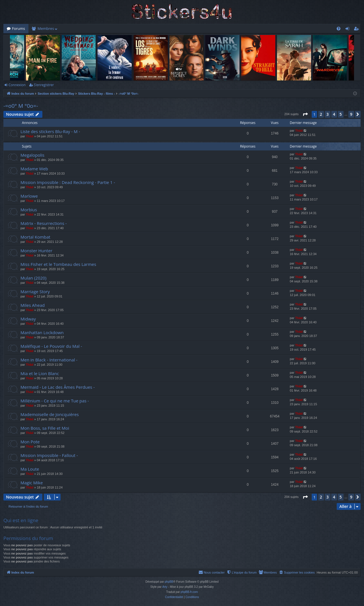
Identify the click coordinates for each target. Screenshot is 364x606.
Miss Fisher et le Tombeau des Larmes (58, 264)
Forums (18, 28)
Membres (46, 28)
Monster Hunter (36, 251)
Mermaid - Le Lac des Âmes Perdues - (58, 387)
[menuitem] (339, 29)
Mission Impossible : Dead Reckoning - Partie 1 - (68, 182)
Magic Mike (32, 483)
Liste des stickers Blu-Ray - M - (50, 131)
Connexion (17, 85)
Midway (28, 319)
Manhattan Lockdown (42, 332)
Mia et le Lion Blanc (40, 373)
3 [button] (328, 114)
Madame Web (34, 169)
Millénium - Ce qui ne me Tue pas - (55, 401)
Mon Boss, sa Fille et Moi (45, 428)
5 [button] (341, 114)
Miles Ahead (33, 305)
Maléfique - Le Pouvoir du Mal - (51, 346)
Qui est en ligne (21, 520)
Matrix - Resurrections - (44, 223)
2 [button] (321, 114)
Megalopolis (32, 155)
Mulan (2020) (33, 278)
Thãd (30, 136)
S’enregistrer (44, 85)
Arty (165, 587)
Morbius (29, 210)
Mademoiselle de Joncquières (50, 414)
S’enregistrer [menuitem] (357, 30)
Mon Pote (30, 442)
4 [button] (334, 114)
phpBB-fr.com (189, 592)
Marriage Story (35, 291)
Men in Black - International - (49, 360)
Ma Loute (30, 469)
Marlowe (29, 196)
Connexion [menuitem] (349, 30)
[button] (305, 114)
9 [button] (351, 114)
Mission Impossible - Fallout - (49, 455)
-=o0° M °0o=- (21, 106)
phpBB (169, 582)
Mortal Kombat (35, 237)
